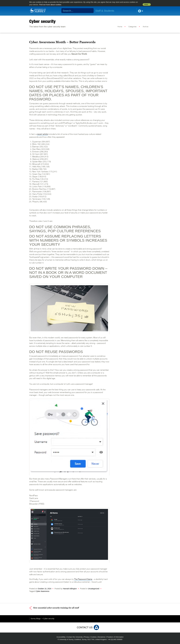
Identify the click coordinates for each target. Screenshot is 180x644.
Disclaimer (102, 637)
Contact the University (75, 637)
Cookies (93, 637)
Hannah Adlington (70, 589)
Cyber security (42, 21)
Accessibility (61, 637)
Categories (132, 27)
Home (120, 27)
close (146, 4)
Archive (145, 27)
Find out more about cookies (50, 5)
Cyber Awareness (42, 591)
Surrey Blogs (36, 619)
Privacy (87, 637)
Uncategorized (93, 589)
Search (90, 11)
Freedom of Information (115, 637)
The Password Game (83, 579)
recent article (42, 134)
